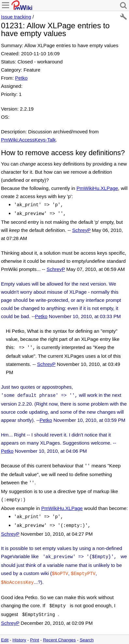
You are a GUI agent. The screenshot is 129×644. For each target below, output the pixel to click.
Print (35, 631)
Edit (5, 631)
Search (87, 631)
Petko (21, 78)
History (19, 631)
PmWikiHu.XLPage (97, 188)
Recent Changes (59, 631)
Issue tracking (16, 17)
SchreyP (81, 229)
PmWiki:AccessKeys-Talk (28, 140)
